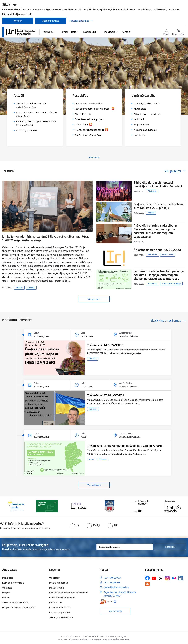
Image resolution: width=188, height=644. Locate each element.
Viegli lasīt (54, 578)
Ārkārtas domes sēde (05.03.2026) (157, 250)
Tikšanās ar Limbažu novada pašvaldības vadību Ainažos (125, 446)
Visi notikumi (94, 485)
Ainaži (92, 459)
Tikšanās (93, 359)
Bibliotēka (152, 191)
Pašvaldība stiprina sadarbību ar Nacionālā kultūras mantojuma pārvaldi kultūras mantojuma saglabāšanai (155, 231)
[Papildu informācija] (115, 602)
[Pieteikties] (170, 547)
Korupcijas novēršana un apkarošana (69, 593)
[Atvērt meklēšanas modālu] (166, 33)
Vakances (7, 588)
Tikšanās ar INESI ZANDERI (105, 345)
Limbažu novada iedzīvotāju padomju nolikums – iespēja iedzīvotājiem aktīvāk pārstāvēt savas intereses (159, 275)
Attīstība (19, 288)
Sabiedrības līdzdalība (171, 284)
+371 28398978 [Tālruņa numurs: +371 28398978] (112, 583)
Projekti (6, 593)
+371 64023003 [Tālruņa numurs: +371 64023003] (112, 578)
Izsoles (6, 598)
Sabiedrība (153, 284)
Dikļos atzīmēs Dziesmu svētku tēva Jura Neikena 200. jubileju (158, 206)
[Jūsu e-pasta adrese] (125, 547)
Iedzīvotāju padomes (60, 612)
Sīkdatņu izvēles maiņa (61, 617)
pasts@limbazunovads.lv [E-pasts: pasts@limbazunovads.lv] (116, 587)
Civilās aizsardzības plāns (62, 598)
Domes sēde (168, 255)
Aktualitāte (153, 255)
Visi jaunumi (94, 299)
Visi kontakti (115, 611)
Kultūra (151, 213)
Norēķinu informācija (13, 583)
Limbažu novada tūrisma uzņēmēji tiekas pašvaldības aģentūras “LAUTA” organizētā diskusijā (46, 238)
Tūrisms (31, 288)
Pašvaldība (8, 578)
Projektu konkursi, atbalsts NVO (19, 607)
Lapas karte (55, 603)
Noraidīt (18, 21)
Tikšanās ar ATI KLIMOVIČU (105, 395)
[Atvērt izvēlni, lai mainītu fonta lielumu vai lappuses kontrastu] (178, 33)
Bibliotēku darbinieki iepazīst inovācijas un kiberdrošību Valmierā (158, 184)
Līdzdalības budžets (60, 607)
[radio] (74, 525)
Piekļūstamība (56, 588)
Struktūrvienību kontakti (15, 603)
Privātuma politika (59, 583)
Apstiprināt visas (51, 21)
